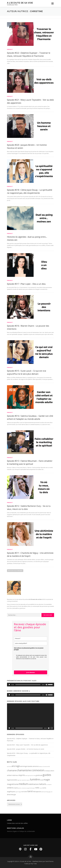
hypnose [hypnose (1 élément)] (19, 780)
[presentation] (28, 665)
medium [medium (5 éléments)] (23, 784)
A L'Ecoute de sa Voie (20, 3)
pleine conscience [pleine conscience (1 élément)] (22, 788)
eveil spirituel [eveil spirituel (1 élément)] (29, 776)
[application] (31, 685)
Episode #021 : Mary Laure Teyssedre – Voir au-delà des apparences (27, 745)
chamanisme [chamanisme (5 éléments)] (24, 770)
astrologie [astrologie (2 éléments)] (24, 766)
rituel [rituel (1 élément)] (41, 788)
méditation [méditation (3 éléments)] (33, 784)
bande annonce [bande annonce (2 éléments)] (33, 766)
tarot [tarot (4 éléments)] (30, 791)
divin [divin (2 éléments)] (52, 771)
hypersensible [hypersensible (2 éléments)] (12, 780)
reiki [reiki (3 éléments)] (37, 788)
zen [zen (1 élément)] (51, 792)
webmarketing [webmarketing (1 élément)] (45, 792)
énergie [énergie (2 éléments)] (13, 794)
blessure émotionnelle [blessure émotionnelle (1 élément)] (44, 767)
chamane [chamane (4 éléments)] (12, 770)
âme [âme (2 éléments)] (9, 794)
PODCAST (10, 49)
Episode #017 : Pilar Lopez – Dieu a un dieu (26, 284)
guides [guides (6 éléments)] (47, 775)
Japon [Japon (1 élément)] (28, 780)
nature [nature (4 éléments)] (42, 784)
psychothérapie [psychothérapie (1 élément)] (31, 788)
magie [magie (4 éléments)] (47, 780)
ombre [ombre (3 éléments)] (10, 788)
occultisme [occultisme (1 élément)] (49, 785)
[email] (31, 643)
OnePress (35, 861)
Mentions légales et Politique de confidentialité (21, 831)
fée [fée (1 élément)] (35, 776)
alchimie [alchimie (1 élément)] (9, 767)
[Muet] (47, 685)
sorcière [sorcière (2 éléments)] (24, 792)
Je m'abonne (31, 672)
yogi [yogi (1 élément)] (49, 792)
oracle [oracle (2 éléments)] (16, 788)
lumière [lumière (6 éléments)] (35, 779)
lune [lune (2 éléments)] (42, 780)
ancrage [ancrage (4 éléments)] (16, 766)
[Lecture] (9, 685)
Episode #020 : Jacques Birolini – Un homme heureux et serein (26, 749)
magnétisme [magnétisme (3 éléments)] (13, 784)
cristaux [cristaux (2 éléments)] (47, 771)
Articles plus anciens (15, 571)
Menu (52, 3)
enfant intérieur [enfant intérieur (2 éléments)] (13, 775)
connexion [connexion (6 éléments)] (38, 770)
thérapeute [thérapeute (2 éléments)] (37, 792)
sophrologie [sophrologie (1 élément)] (18, 792)
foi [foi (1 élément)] (33, 776)
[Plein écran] (52, 728)
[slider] (28, 685)
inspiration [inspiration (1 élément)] (24, 780)
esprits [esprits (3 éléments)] (22, 775)
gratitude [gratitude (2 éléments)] (39, 775)
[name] (31, 638)
